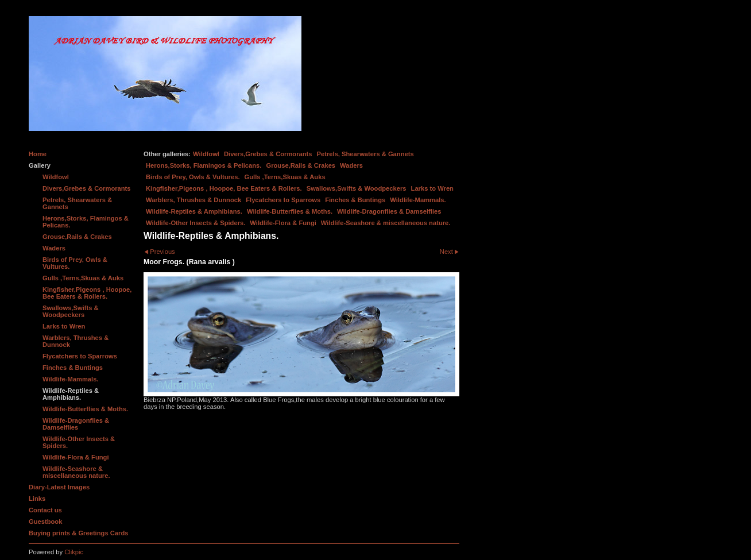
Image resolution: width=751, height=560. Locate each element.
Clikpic (74, 552)
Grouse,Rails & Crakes (301, 165)
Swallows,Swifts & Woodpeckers (357, 188)
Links (37, 499)
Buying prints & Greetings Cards (78, 533)
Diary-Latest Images (59, 487)
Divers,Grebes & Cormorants (268, 154)
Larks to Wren (432, 188)
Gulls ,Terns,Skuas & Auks (285, 177)
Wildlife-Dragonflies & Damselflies (389, 211)
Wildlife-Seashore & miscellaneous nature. (386, 223)
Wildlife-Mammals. (418, 200)
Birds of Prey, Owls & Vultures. (193, 177)
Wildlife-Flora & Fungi (283, 223)
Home (38, 154)
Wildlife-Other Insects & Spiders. (196, 223)
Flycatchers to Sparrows (283, 200)
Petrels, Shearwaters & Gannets (365, 154)
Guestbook (45, 522)
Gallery (40, 165)
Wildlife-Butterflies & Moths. (290, 211)
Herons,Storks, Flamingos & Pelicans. (204, 165)
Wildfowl (206, 154)
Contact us (45, 510)
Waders (351, 165)
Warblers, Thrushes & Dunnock (193, 200)
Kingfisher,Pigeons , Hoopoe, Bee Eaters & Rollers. (224, 188)
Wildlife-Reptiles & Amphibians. (194, 211)
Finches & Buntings (355, 200)
